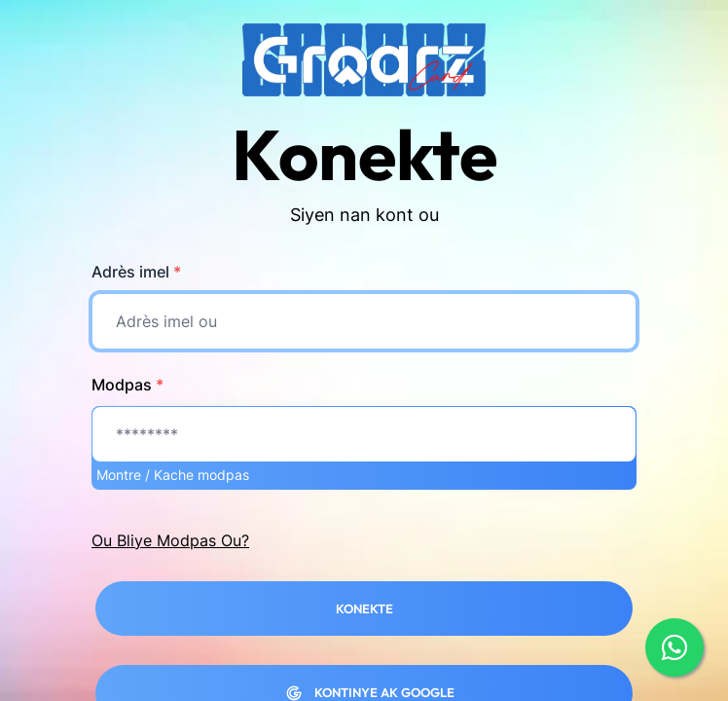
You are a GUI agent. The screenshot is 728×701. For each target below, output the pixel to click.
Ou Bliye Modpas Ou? (170, 540)
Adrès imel (136, 272)
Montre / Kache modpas (173, 475)
